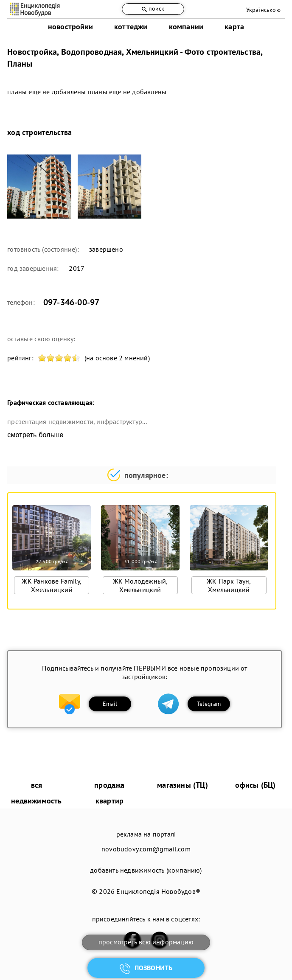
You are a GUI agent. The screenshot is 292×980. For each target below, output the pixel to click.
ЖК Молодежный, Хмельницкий (140, 585)
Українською (263, 10)
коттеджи (131, 27)
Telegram (209, 704)
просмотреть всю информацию (146, 942)
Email (110, 704)
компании (186, 27)
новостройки (70, 27)
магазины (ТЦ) (182, 785)
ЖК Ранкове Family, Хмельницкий (52, 585)
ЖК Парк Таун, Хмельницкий (229, 585)
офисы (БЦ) (255, 785)
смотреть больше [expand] (35, 435)
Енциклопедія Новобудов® (158, 891)
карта (234, 27)
